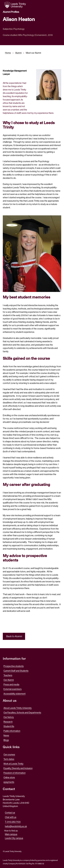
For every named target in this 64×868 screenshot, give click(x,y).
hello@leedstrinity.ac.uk (16, 826)
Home (8, 53)
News (6, 736)
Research (8, 722)
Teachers (8, 675)
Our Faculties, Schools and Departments (22, 713)
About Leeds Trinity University (18, 708)
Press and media (11, 685)
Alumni (18, 53)
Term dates (9, 759)
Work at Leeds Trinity (13, 764)
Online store (9, 777)
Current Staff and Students (16, 671)
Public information (12, 731)
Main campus (11, 834)
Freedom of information (15, 773)
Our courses (9, 755)
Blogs (6, 740)
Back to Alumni (14, 636)
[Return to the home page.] (15, 5)
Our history (9, 717)
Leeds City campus (14, 838)
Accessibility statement (15, 694)
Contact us (10, 813)
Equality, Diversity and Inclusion (18, 768)
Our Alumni (9, 680)
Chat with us (11, 817)
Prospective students (14, 666)
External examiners (13, 689)
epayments (9, 782)
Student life (9, 726)
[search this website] (49, 5)
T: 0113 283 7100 (13, 822)
